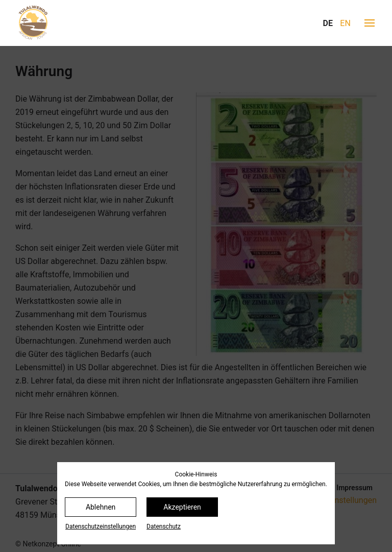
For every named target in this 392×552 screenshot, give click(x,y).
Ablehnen (101, 507)
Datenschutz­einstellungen (101, 526)
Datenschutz (164, 526)
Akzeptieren (182, 507)
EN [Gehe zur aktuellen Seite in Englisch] (345, 23)
